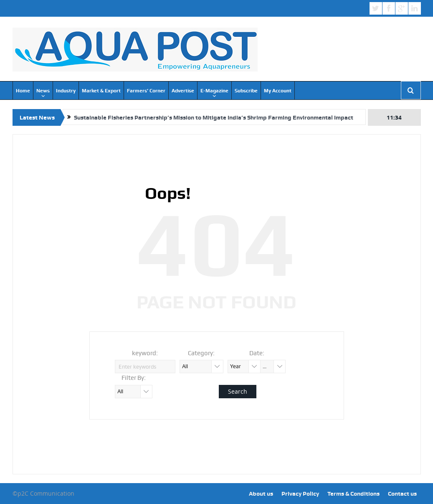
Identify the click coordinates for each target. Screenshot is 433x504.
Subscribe (246, 91)
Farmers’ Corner (146, 91)
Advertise (183, 91)
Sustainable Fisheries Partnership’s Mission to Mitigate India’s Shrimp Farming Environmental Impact (214, 117)
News (43, 91)
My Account (278, 91)
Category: (201, 353)
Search (238, 391)
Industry (66, 91)
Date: (257, 353)
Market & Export (101, 91)
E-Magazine (214, 91)
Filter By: (134, 378)
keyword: (145, 353)
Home (23, 91)
